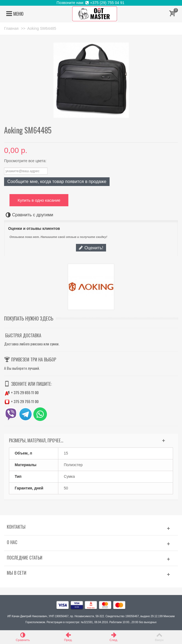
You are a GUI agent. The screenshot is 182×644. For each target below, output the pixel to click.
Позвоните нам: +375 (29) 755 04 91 (91, 3)
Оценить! (91, 248)
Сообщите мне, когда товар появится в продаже (57, 181)
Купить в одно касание (39, 200)
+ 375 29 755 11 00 (21, 401)
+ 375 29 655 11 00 (21, 392)
